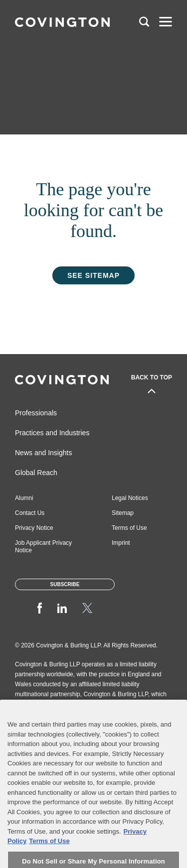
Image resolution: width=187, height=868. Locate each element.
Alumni (24, 498)
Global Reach (36, 473)
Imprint (121, 543)
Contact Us (30, 513)
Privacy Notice (34, 528)
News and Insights (43, 453)
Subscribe (65, 584)
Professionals (36, 413)
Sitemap (123, 513)
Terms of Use (129, 528)
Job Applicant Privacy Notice (43, 547)
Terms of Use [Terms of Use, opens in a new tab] (49, 851)
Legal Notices (130, 498)
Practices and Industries (52, 433)
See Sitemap (93, 275)
